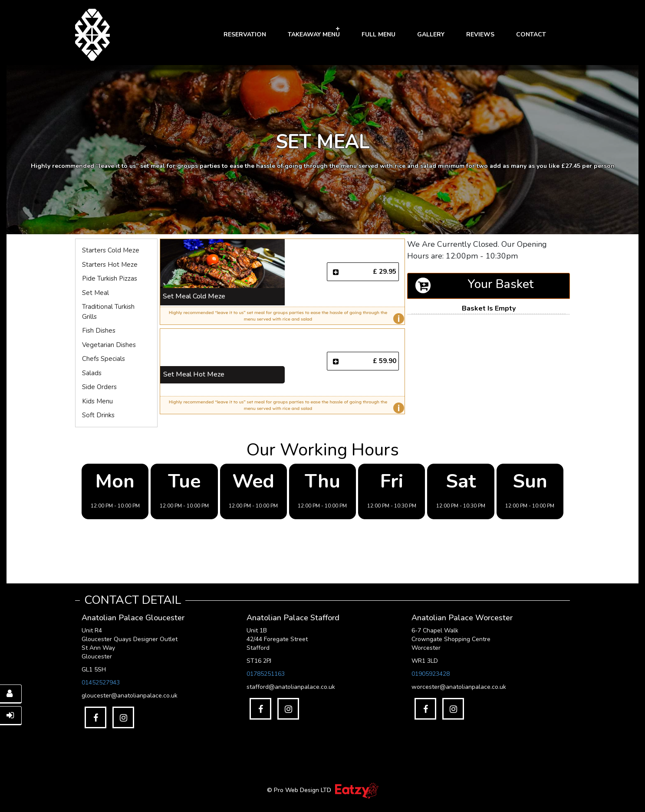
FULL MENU (378, 34)
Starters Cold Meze (111, 250)
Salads (92, 373)
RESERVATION (245, 34)
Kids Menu (97, 401)
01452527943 (101, 683)
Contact (531, 34)
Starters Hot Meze (110, 265)
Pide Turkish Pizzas (110, 278)
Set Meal (95, 293)
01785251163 (266, 674)
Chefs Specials (104, 359)
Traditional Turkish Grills (108, 312)
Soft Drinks (98, 415)
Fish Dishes (99, 331)
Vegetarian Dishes (109, 345)
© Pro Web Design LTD (300, 790)
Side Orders (99, 387)
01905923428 (431, 674)
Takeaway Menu (314, 34)
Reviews (480, 34)
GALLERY (431, 34)
